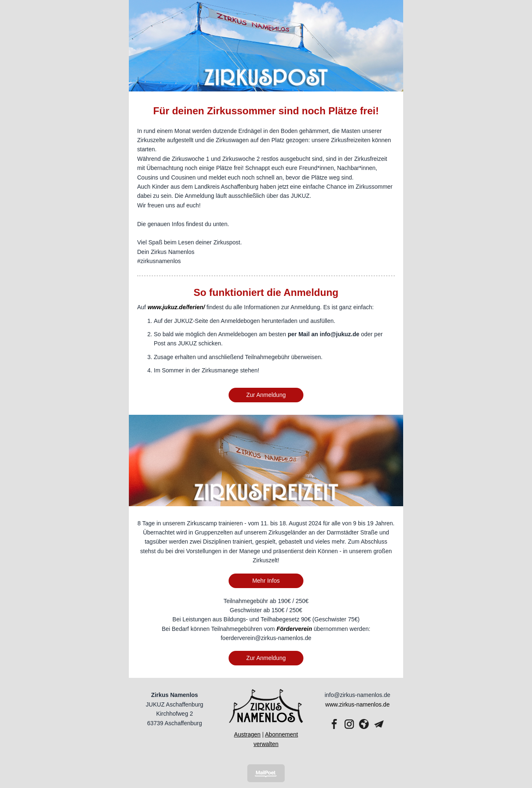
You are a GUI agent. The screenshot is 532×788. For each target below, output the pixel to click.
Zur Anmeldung (266, 395)
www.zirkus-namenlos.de (358, 704)
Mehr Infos (266, 581)
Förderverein (294, 629)
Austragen (247, 734)
